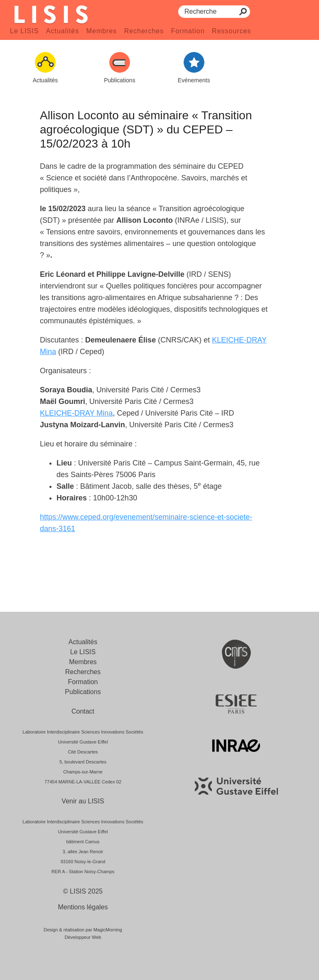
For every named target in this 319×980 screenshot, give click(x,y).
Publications (83, 692)
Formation (188, 31)
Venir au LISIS (83, 801)
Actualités (63, 31)
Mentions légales (83, 907)
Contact (83, 711)
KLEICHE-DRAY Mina (76, 413)
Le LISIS (24, 31)
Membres (102, 31)
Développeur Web (83, 937)
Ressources (231, 31)
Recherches (144, 31)
